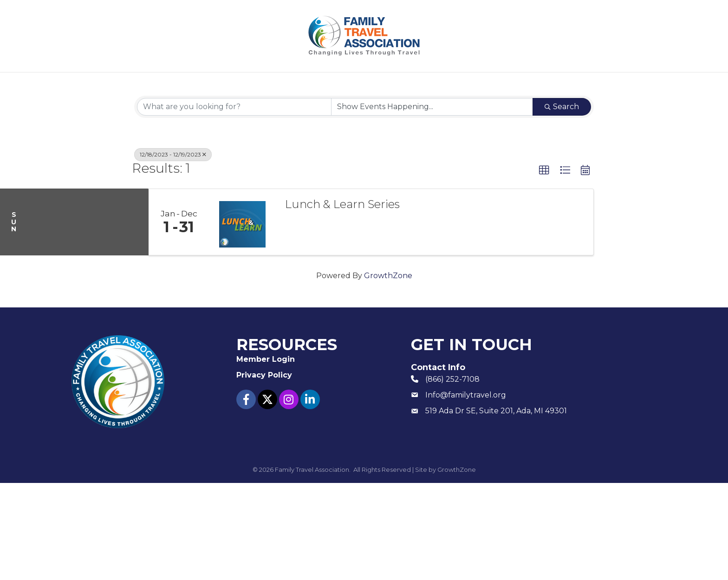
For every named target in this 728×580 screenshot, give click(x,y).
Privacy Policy (264, 472)
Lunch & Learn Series (342, 301)
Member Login (451, 84)
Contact (519, 84)
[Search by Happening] (432, 204)
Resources (370, 84)
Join (253, 84)
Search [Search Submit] (562, 204)
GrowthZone (388, 373)
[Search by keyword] (234, 204)
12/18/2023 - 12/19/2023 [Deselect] (173, 251)
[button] (544, 267)
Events (304, 84)
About (203, 84)
